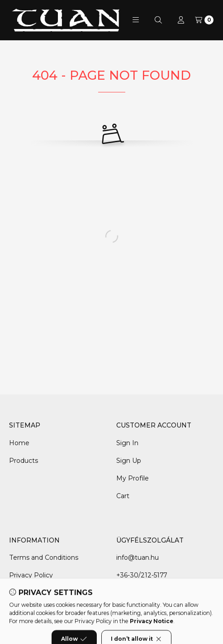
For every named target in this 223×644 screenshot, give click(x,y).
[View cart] (204, 20)
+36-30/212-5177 (142, 575)
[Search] (158, 20)
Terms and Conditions (44, 557)
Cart (123, 496)
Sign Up (129, 461)
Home (19, 443)
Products (24, 461)
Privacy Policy (31, 575)
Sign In (127, 443)
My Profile (133, 478)
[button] (136, 20)
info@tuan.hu (138, 557)
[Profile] (181, 20)
